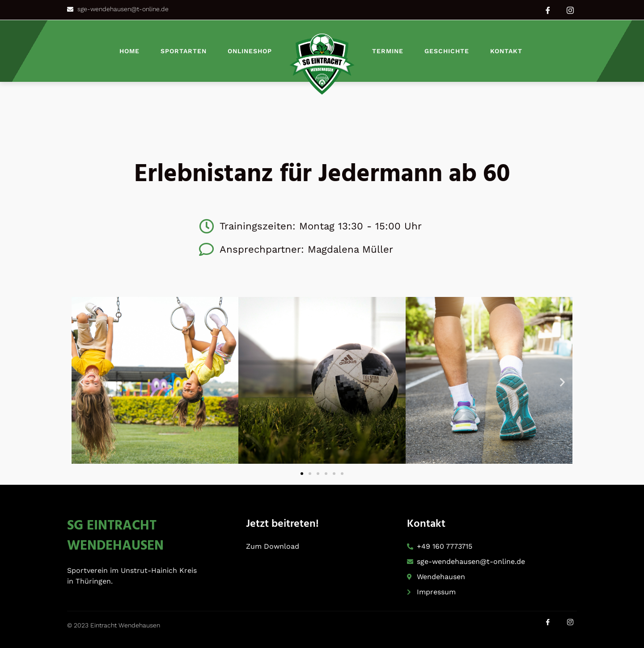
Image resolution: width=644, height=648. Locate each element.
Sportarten (184, 51)
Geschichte (447, 51)
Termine (388, 51)
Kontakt (506, 51)
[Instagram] (570, 10)
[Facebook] (548, 10)
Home (129, 51)
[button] (82, 382)
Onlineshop (250, 51)
